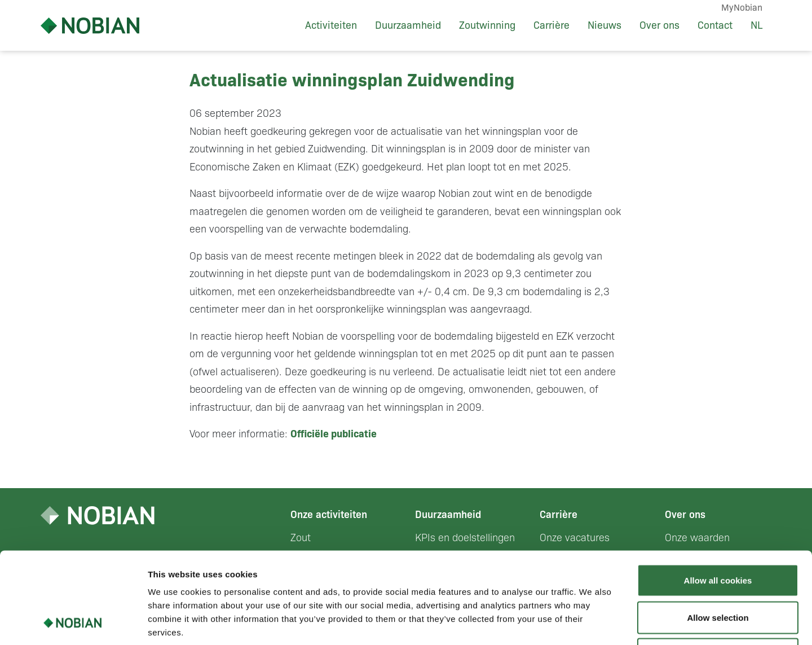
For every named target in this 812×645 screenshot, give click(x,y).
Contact (715, 25)
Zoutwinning (487, 25)
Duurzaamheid (408, 25)
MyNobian (742, 8)
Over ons (659, 25)
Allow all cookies (718, 497)
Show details (592, 623)
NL (756, 25)
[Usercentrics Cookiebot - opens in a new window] (73, 623)
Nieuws (604, 25)
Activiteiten (331, 25)
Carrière (551, 25)
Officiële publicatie (334, 434)
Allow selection (718, 534)
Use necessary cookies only (718, 571)
